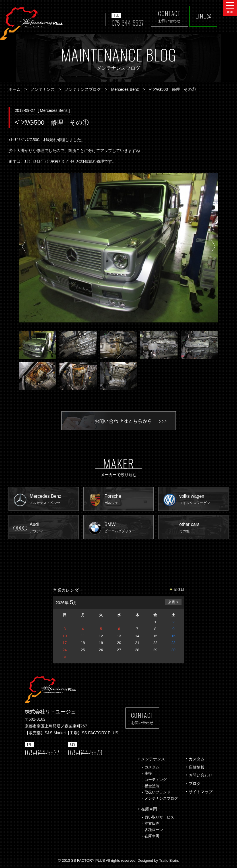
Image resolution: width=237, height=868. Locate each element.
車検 (148, 775)
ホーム (15, 89)
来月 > (173, 604)
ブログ (195, 785)
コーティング (156, 781)
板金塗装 (152, 788)
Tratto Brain (168, 862)
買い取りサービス (159, 819)
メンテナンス (43, 89)
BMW (129, 529)
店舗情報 (197, 769)
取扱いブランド (157, 794)
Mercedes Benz (125, 89)
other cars (204, 529)
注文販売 (152, 825)
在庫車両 (149, 811)
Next (213, 247)
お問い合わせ (201, 777)
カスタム (152, 769)
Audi (54, 529)
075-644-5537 (126, 23)
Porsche (129, 500)
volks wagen (204, 500)
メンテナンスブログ (83, 89)
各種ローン (154, 832)
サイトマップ (201, 794)
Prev (24, 247)
